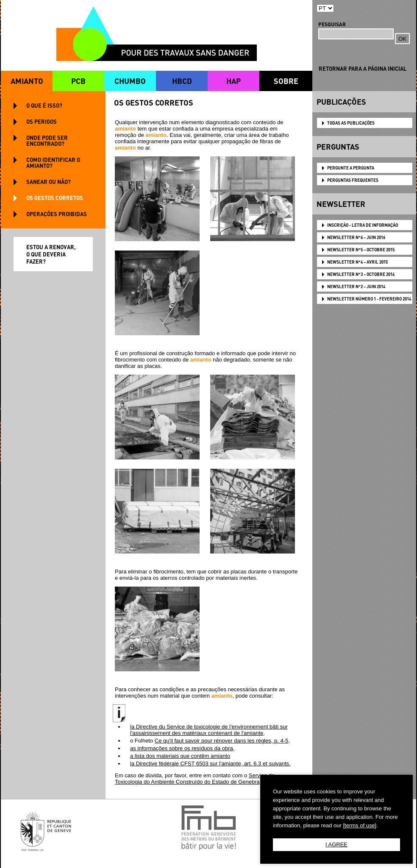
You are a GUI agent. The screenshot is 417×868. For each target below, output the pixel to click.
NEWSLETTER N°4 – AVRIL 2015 (357, 262)
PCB (78, 81)
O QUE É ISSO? (44, 105)
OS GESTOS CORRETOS (55, 198)
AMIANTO (27, 81)
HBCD (182, 81)
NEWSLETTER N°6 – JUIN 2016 (356, 237)
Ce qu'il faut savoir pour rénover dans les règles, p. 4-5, (222, 741)
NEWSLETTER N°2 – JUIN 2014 (356, 287)
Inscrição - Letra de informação (363, 225)
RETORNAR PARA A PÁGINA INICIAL (363, 68)
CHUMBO (130, 81)
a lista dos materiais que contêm (180, 756)
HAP (234, 81)
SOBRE (286, 81)
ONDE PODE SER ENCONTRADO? (47, 140)
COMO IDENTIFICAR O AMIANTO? (53, 163)
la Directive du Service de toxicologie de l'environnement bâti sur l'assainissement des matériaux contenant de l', (209, 730)
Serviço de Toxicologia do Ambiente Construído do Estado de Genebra (195, 779)
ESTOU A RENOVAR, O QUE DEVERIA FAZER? (51, 254)
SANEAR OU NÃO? (49, 182)
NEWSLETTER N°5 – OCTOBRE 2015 (361, 250)
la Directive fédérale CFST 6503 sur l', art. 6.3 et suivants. (210, 764)
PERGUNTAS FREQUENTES (353, 180)
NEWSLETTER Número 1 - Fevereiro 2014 (369, 299)
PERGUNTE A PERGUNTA (351, 168)
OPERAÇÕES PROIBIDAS (57, 214)
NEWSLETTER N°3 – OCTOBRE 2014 (361, 274)
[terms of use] (360, 825)
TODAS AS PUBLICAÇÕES (351, 123)
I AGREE (336, 844)
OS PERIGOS (42, 121)
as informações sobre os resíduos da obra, (182, 748)
